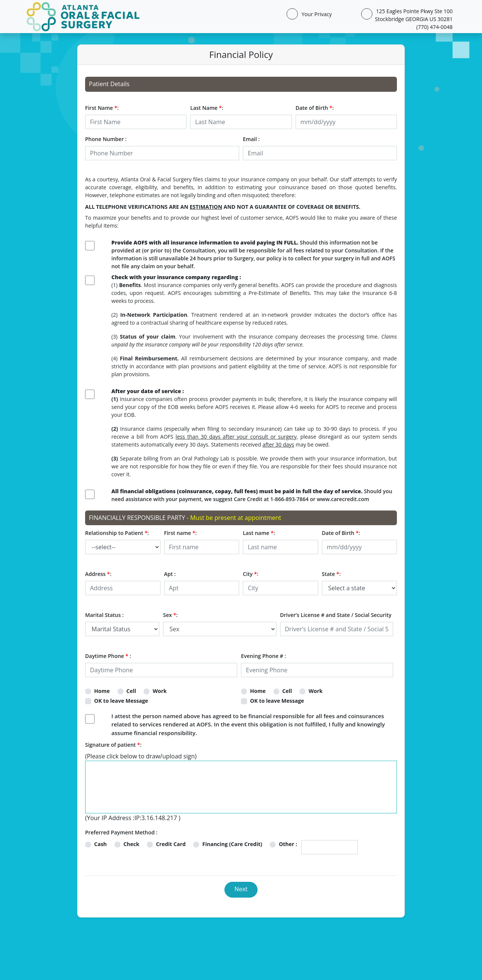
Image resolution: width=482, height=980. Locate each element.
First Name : (102, 108)
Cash (101, 844)
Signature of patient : (113, 745)
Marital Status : (104, 615)
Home (102, 691)
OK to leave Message (121, 701)
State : (331, 574)
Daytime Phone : (108, 656)
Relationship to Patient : (117, 533)
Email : (251, 139)
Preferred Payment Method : (121, 832)
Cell (131, 691)
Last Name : (207, 108)
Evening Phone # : (264, 656)
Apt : (170, 574)
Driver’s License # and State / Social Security (336, 615)
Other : (288, 844)
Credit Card (171, 844)
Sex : (170, 615)
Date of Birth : (315, 108)
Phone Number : (106, 139)
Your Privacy (315, 14)
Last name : (259, 533)
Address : (98, 574)
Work (159, 691)
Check (131, 844)
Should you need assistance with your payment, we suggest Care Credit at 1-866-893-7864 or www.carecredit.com (252, 495)
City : (251, 574)
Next (241, 889)
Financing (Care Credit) (232, 844)
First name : (181, 533)
